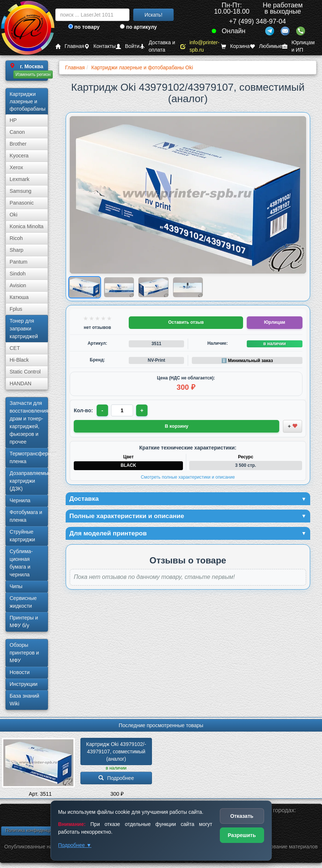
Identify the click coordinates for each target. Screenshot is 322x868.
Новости (20, 672)
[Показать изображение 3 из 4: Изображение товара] (153, 287)
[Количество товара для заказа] (122, 410)
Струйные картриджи (22, 536)
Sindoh (18, 274)
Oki (13, 215)
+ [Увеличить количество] (142, 410)
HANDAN (20, 383)
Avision (18, 285)
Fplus (16, 309)
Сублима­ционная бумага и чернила (21, 563)
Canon (17, 132)
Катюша (19, 297)
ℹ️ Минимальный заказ (247, 361)
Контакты (100, 46)
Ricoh (16, 238)
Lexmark (20, 179)
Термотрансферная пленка (29, 457)
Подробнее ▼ (75, 845)
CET (15, 348)
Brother (18, 144)
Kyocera (19, 156)
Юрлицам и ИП (298, 46)
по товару (84, 27)
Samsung (20, 191)
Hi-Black (19, 360)
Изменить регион (33, 74)
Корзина (235, 46)
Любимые (266, 46)
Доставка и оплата (157, 46)
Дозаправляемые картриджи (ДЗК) (29, 481)
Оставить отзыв (186, 322)
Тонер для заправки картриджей (24, 329)
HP (13, 120)
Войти (128, 46)
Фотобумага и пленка (26, 516)
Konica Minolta (27, 226)
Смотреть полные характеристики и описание (188, 477)
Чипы (16, 586)
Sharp (16, 250)
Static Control (25, 372)
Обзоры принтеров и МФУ (24, 653)
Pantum (18, 262)
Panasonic (22, 203)
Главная (70, 46)
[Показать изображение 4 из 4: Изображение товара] (188, 287)
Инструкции (24, 684)
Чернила (20, 500)
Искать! (154, 15)
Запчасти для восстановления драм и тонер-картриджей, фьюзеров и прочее (29, 422)
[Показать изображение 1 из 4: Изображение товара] (85, 287)
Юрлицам (275, 322)
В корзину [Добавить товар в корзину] (177, 426)
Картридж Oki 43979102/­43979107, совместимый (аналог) (117, 751)
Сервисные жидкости (23, 602)
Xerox (16, 167)
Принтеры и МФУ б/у (24, 622)
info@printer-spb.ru (200, 46)
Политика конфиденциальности (38, 830)
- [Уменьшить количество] (103, 410)
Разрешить (242, 835)
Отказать (242, 816)
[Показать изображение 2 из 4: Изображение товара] (119, 287)
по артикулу (139, 27)
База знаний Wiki (24, 700)
